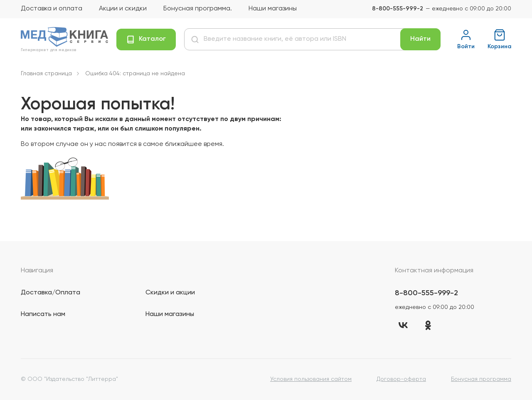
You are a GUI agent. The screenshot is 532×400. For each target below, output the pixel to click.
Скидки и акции (170, 293)
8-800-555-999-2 (398, 9)
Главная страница (46, 74)
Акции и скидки (123, 9)
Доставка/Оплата (50, 293)
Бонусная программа (481, 379)
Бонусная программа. (198, 9)
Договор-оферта (401, 379)
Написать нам (43, 314)
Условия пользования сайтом (311, 379)
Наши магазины (273, 9)
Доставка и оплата (52, 9)
